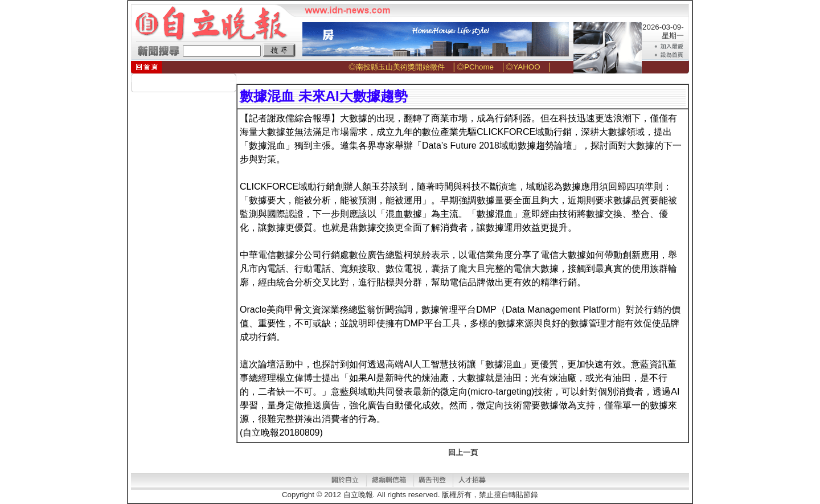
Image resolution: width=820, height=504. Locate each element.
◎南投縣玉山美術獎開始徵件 (397, 67)
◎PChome (475, 67)
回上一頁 (463, 452)
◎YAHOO (523, 67)
